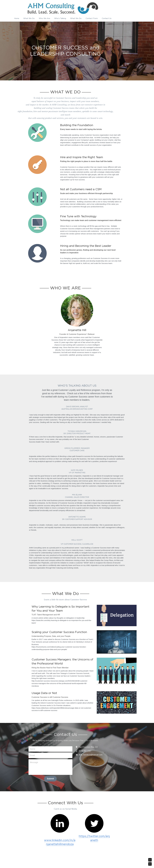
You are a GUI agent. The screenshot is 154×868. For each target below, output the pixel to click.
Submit (62, 757)
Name (44, 728)
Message (45, 741)
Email (44, 734)
